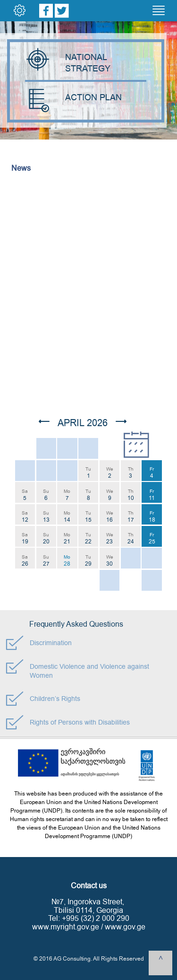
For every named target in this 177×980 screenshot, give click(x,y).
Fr (152, 473)
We (110, 473)
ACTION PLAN (73, 98)
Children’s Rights (55, 699)
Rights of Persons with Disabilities (80, 722)
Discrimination (51, 643)
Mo (67, 495)
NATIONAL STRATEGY (69, 63)
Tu (88, 473)
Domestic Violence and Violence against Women (89, 671)
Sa (25, 495)
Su (46, 495)
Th (131, 473)
